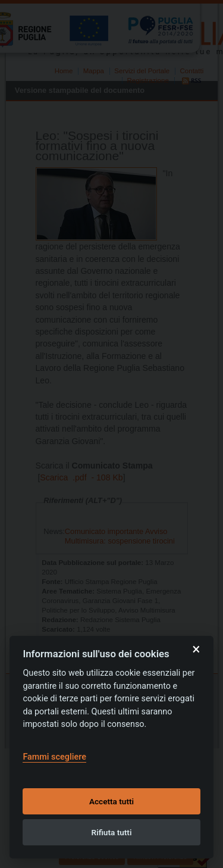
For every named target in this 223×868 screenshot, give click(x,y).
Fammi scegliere (54, 757)
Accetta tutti (111, 801)
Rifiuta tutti (112, 832)
